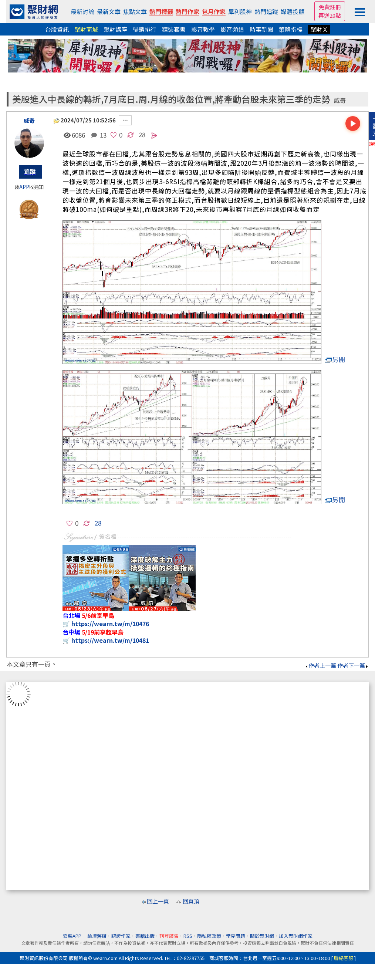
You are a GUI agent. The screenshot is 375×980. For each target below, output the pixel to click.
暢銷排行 (145, 29)
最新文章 (109, 11)
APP (24, 187)
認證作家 (121, 936)
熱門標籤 (161, 11)
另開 (335, 359)
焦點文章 (135, 11)
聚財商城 (86, 29)
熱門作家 (187, 11)
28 (142, 134)
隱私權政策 (209, 936)
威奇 (340, 100)
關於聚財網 (262, 936)
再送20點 (330, 15)
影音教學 (203, 29)
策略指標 (291, 29)
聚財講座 (115, 29)
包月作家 (214, 11)
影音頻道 (232, 29)
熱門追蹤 (266, 11)
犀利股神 (240, 11)
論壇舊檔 (97, 936)
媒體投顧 (293, 11)
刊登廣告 (169, 936)
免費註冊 (330, 7)
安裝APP (73, 936)
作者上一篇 (320, 665)
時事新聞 (261, 29)
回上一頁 (158, 901)
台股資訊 (57, 29)
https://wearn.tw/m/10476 (110, 624)
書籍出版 (145, 936)
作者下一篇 (353, 665)
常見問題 (236, 936)
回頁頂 (191, 901)
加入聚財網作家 (296, 936)
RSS (188, 936)
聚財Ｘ (319, 29)
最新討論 (82, 11)
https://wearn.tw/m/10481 (110, 640)
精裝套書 (174, 29)
